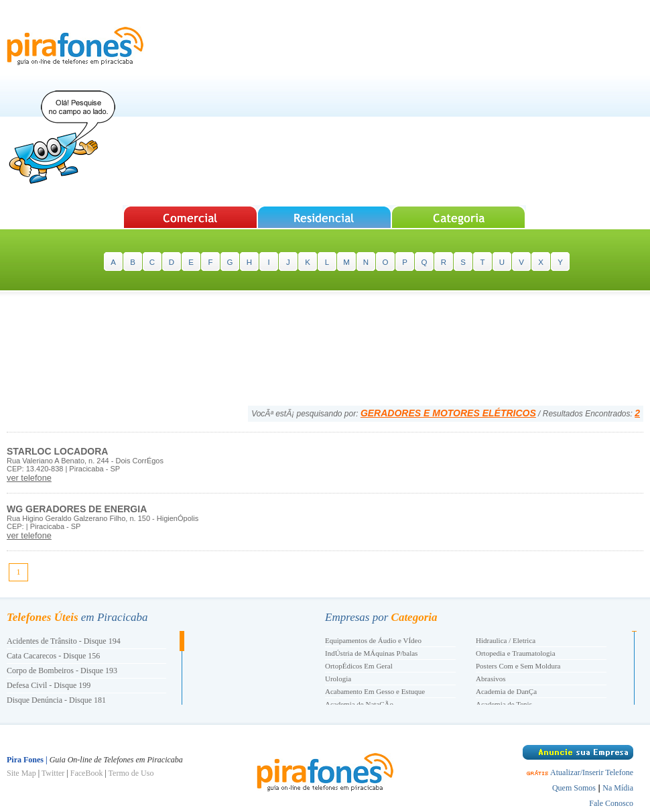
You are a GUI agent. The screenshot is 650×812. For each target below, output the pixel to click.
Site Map (21, 773)
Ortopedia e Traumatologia (516, 653)
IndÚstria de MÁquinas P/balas (371, 653)
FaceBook (87, 773)
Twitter (53, 773)
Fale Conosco (611, 803)
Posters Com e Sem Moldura (518, 666)
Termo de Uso (131, 773)
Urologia (338, 679)
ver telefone (29, 478)
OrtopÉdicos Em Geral (359, 666)
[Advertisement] (399, 104)
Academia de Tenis (504, 704)
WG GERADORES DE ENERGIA (77, 509)
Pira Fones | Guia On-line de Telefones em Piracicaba (75, 46)
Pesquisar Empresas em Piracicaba (190, 217)
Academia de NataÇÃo (359, 704)
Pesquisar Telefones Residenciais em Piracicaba (325, 217)
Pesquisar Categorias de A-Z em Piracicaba (459, 217)
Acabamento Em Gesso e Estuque (375, 691)
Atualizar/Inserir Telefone (592, 772)
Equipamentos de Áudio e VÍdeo (373, 640)
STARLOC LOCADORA (57, 451)
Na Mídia (618, 788)
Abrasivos (491, 679)
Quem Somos (574, 788)
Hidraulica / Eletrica (506, 640)
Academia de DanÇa (506, 691)
